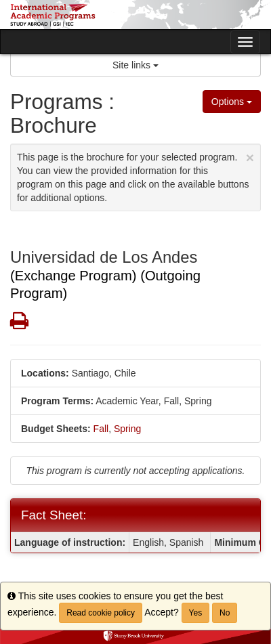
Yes (196, 613)
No (225, 613)
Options (232, 102)
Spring (127, 429)
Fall (101, 429)
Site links (135, 65)
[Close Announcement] (250, 157)
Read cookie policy (101, 613)
